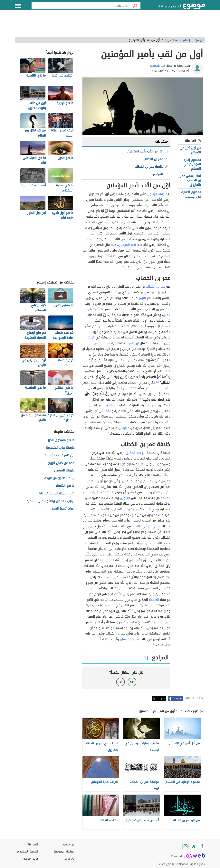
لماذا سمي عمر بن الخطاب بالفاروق (191, 180)
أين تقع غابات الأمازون (59, 455)
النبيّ (143, 298)
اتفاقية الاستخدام (27, 852)
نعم (132, 682)
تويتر (163, 699)
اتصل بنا (33, 845)
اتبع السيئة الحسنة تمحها (57, 494)
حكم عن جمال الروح (61, 463)
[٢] (157, 382)
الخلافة (165, 498)
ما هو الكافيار (65, 486)
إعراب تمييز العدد (63, 509)
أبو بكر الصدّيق (136, 453)
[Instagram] (186, 846)
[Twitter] (194, 846)
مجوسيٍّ (124, 428)
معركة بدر (111, 405)
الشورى (125, 498)
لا (121, 682)
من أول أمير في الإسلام (190, 150)
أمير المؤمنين (127, 245)
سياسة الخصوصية (64, 852)
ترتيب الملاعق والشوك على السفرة (50, 501)
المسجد (109, 605)
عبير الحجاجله (158, 66)
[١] (124, 266)
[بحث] (135, 6)
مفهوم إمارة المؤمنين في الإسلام (192, 164)
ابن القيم (133, 343)
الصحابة (154, 600)
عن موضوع (68, 845)
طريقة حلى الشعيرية (60, 448)
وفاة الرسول (156, 194)
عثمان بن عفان (130, 639)
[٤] (109, 433)
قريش (91, 337)
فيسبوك (178, 699)
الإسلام (125, 360)
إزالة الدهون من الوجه (59, 478)
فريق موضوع (30, 859)
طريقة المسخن (64, 471)
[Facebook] (202, 846)
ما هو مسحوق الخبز (61, 440)
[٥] (154, 644)
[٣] (139, 399)
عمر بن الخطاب (155, 287)
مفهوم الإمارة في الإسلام (191, 194)
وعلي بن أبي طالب (147, 526)
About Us (68, 859)
